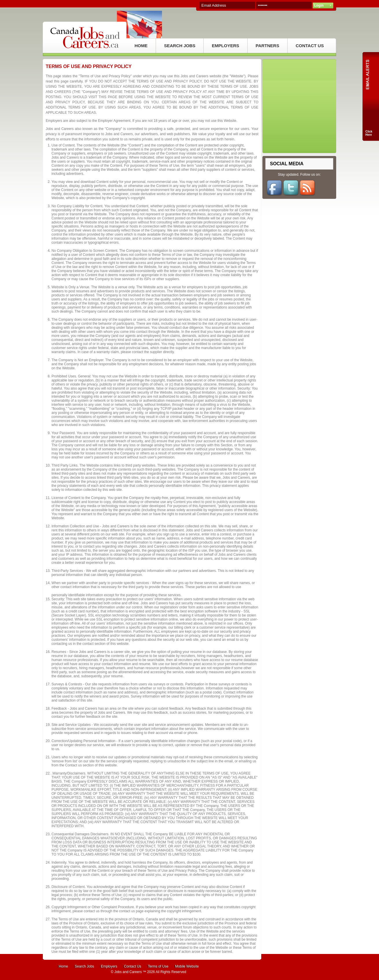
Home (63, 966)
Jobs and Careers (128, 972)
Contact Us (132, 966)
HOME (141, 46)
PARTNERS (267, 46)
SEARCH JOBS (180, 46)
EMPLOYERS (225, 46)
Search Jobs (84, 966)
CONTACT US (310, 46)
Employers (109, 966)
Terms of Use (158, 966)
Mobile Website (187, 966)
